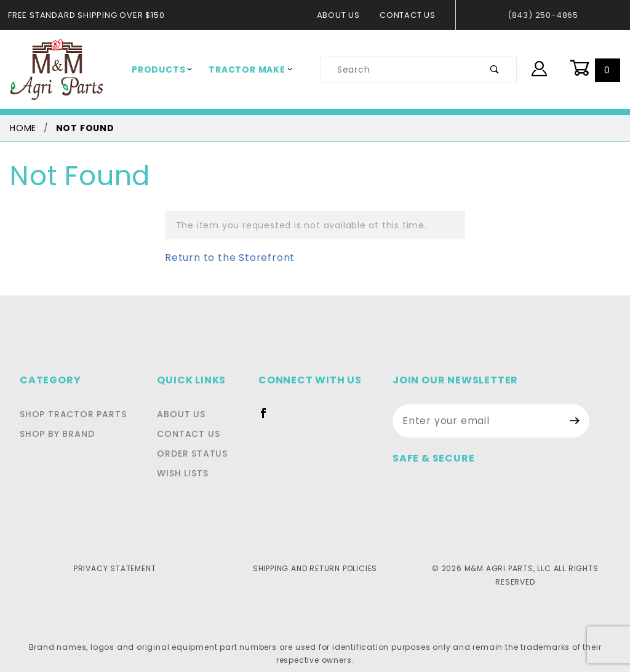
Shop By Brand (56, 434)
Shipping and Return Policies (315, 568)
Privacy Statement (115, 568)
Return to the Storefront (222, 258)
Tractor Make (242, 70)
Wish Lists (188, 473)
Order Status (196, 454)
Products (159, 70)
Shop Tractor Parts (70, 414)
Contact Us (411, 15)
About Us (345, 15)
